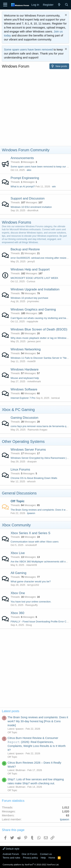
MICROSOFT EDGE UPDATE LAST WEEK (34, 278)
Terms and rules (11, 858)
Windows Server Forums (28, 450)
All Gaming (18, 573)
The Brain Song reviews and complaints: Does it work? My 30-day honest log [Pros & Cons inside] (38, 721)
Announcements (22, 158)
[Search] (67, 5)
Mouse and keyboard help (25, 378)
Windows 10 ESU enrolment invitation (31, 207)
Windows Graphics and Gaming (33, 309)
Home (52, 858)
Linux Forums (20, 469)
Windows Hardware (25, 369)
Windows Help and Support (30, 269)
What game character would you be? (31, 581)
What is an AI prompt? (23, 186)
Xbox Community (16, 525)
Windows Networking (26, 349)
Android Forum (11, 854)
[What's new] (59, 5)
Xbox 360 (17, 613)
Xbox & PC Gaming (18, 410)
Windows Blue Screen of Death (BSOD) (39, 329)
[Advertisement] (35, 108)
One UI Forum (29, 854)
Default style (11, 849)
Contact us (46, 854)
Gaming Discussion (24, 418)
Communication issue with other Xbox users (35, 542)
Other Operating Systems (23, 441)
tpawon (31, 513)
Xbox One (18, 593)
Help (43, 858)
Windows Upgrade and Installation (35, 289)
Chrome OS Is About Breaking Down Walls (34, 478)
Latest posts (11, 711)
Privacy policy (30, 858)
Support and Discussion (28, 198)
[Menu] (5, 5)
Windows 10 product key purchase (29, 298)
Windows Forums (16, 222)
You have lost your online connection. (31, 602)
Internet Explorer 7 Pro (23, 398)
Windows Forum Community (26, 150)
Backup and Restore (25, 249)
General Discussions (19, 493)
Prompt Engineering (25, 178)
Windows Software (24, 389)
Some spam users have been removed (28, 49)
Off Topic (18, 501)
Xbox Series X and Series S (30, 533)
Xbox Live (18, 553)
